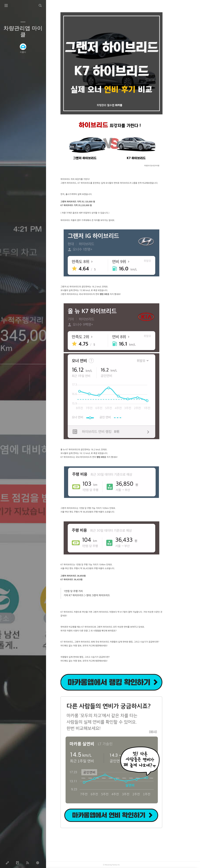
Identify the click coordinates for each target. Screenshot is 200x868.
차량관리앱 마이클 (23, 31)
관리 (38, 863)
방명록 (18, 863)
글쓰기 (8, 863)
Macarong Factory (123, 865)
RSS (28, 863)
